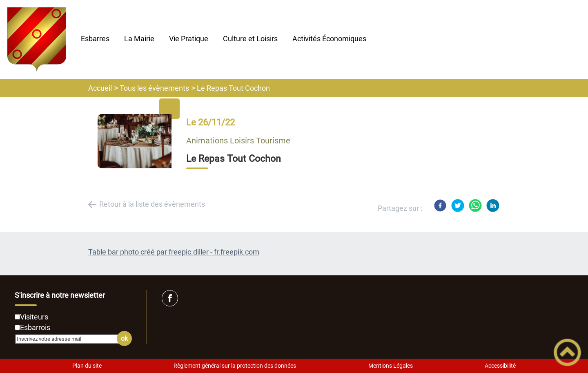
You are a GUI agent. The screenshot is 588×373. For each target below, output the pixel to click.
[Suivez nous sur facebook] (170, 298)
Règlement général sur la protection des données (235, 366)
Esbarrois (35, 327)
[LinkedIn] (493, 205)
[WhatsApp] (475, 205)
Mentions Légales (391, 366)
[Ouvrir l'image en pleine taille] (138, 142)
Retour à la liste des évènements (152, 204)
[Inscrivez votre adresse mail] (70, 339)
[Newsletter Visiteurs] (17, 317)
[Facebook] (440, 205)
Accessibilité (500, 366)
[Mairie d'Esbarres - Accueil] (37, 39)
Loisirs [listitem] (243, 141)
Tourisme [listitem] (273, 141)
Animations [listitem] (208, 141)
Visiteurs (34, 317)
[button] (567, 352)
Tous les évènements (154, 88)
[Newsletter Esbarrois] (17, 327)
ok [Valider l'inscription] (124, 338)
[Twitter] (458, 205)
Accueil (100, 88)
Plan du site (87, 366)
